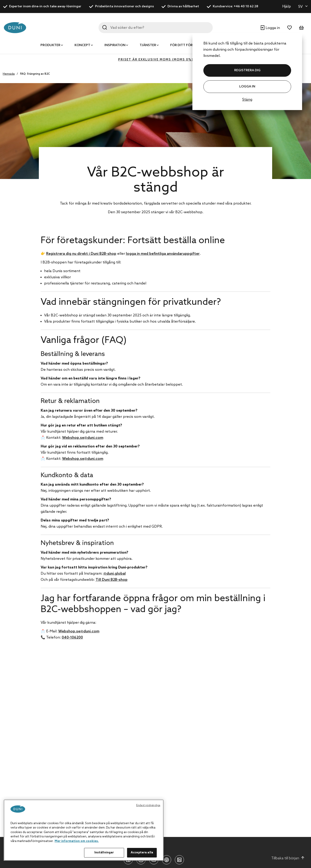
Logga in (247, 87)
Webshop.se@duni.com (83, 438)
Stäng (247, 100)
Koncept (82, 45)
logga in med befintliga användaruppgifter (163, 254)
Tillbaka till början (288, 858)
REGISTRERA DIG (247, 70)
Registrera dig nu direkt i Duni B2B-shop (81, 254)
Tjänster (148, 45)
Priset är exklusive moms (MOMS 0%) (156, 60)
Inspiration (115, 45)
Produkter (50, 45)
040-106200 (72, 638)
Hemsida (9, 74)
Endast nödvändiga (148, 805)
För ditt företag (186, 45)
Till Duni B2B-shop (112, 580)
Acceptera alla (142, 853)
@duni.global (114, 574)
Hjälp (287, 7)
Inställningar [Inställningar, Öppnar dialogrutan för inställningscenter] (104, 853)
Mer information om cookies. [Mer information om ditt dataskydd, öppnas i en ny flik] (77, 841)
